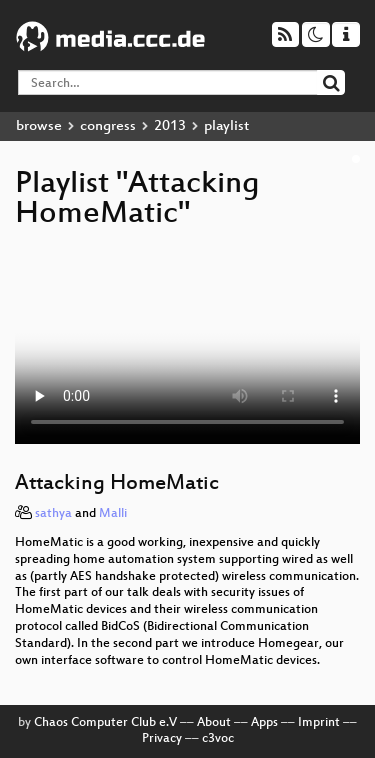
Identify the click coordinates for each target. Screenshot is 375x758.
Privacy (162, 739)
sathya (53, 514)
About (214, 723)
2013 (170, 126)
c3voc (218, 739)
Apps (264, 723)
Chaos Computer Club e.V (105, 723)
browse (39, 126)
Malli (113, 514)
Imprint (319, 723)
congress (108, 126)
